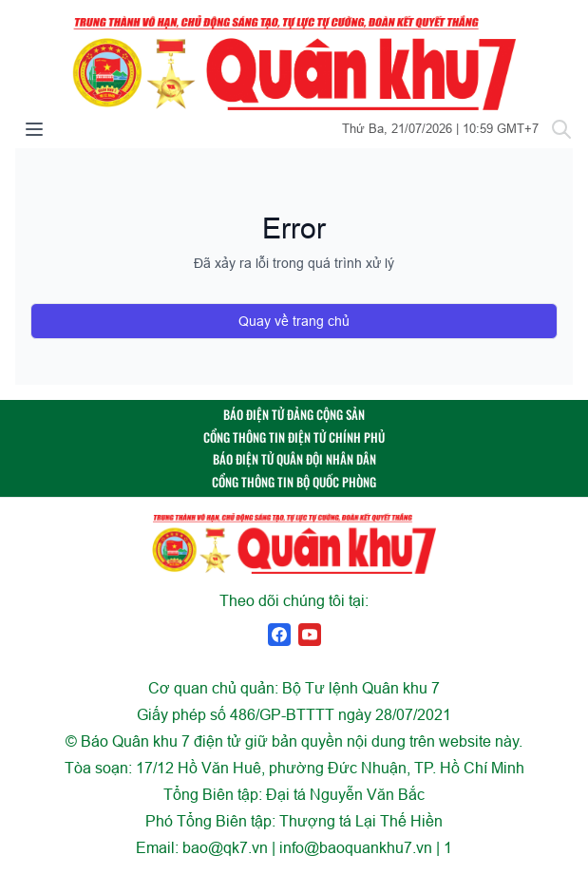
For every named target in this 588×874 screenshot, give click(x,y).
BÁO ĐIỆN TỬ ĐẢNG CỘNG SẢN (294, 415)
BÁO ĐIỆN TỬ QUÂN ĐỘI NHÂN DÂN (294, 459)
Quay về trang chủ (294, 321)
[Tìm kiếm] (561, 129)
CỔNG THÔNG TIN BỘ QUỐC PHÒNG (294, 482)
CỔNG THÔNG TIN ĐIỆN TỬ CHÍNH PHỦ (294, 437)
